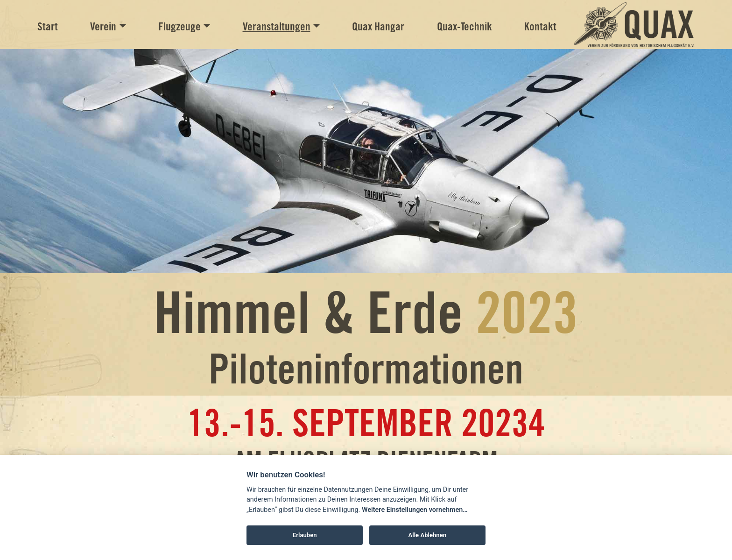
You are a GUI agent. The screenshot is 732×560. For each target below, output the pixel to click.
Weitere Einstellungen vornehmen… (415, 510)
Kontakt (540, 26)
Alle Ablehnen (427, 535)
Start (48, 26)
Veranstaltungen (277, 26)
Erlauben (305, 535)
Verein (103, 26)
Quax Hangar (378, 26)
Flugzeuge (179, 26)
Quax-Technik (465, 26)
